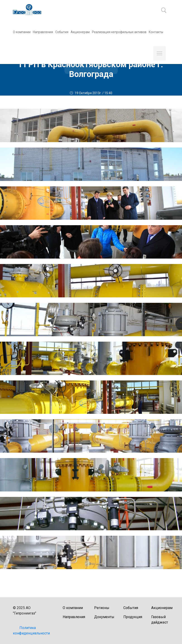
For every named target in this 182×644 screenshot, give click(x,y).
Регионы (102, 608)
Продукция (133, 617)
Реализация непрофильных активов (119, 32)
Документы (104, 617)
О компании (22, 32)
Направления (43, 32)
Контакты (156, 32)
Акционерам (80, 32)
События (62, 32)
